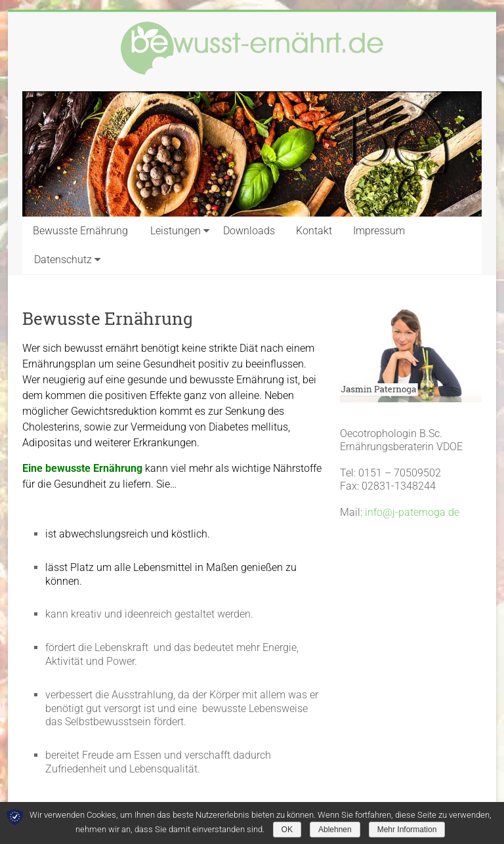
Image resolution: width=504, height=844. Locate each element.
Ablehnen (335, 830)
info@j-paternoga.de (412, 512)
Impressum (379, 231)
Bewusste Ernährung (80, 231)
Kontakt (314, 231)
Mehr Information (407, 830)
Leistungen (176, 231)
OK (287, 830)
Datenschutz (63, 260)
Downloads (249, 231)
